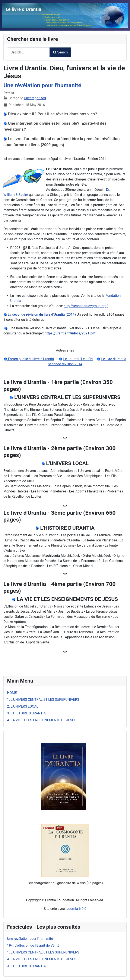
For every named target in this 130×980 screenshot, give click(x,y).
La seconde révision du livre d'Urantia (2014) (42, 314)
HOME (12, 693)
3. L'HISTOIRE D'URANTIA (26, 713)
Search (60, 52)
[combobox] (28, 52)
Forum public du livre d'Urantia (31, 359)
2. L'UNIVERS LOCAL (23, 706)
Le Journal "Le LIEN (78, 359)
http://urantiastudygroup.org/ (86, 306)
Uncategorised (35, 98)
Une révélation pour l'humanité (42, 85)
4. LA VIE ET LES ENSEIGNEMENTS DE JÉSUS (42, 720)
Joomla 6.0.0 (76, 909)
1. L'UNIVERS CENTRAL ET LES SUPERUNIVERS (43, 700)
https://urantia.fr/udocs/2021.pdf (70, 333)
